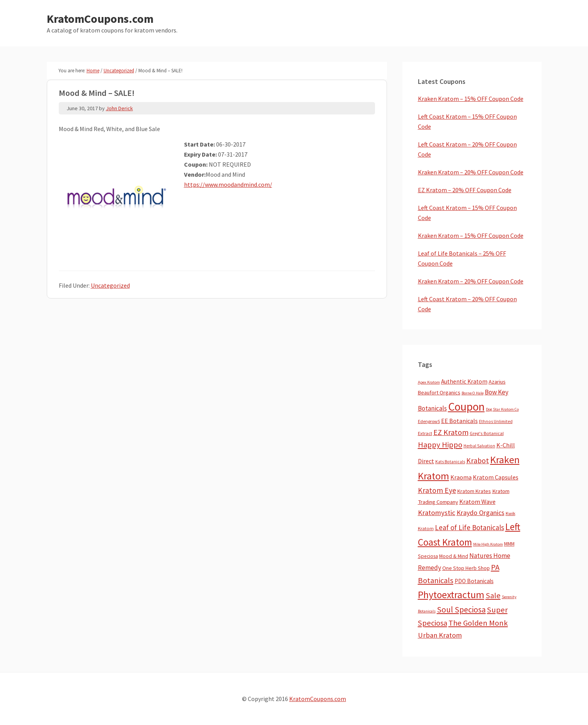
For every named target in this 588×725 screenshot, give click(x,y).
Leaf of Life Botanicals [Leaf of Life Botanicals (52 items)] (470, 527)
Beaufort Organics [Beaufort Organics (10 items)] (439, 392)
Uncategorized (110, 285)
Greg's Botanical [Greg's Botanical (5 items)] (487, 433)
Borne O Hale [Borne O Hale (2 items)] (473, 393)
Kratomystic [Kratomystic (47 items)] (437, 513)
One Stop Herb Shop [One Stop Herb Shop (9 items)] (466, 568)
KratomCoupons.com (100, 19)
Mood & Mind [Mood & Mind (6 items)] (454, 556)
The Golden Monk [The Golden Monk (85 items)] (478, 623)
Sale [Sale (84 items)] (493, 595)
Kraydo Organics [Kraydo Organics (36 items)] (481, 513)
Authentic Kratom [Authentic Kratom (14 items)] (464, 381)
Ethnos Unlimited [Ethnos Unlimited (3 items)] (496, 421)
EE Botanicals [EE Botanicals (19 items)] (459, 421)
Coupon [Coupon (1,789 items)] (466, 407)
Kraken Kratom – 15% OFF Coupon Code (471, 99)
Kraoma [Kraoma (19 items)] (461, 477)
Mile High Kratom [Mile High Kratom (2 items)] (488, 544)
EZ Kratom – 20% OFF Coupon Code (465, 190)
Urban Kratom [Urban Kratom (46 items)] (440, 635)
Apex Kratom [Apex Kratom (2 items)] (429, 382)
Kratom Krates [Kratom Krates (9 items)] (474, 491)
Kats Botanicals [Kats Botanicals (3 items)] (450, 462)
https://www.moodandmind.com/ (228, 184)
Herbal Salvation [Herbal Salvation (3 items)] (479, 446)
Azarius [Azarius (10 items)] (497, 382)
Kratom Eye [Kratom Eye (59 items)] (437, 490)
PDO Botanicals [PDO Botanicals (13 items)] (474, 581)
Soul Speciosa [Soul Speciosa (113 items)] (461, 610)
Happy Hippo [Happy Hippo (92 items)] (440, 445)
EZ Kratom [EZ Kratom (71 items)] (451, 432)
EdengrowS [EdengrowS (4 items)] (429, 421)
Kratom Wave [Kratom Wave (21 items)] (477, 502)
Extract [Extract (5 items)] (425, 433)
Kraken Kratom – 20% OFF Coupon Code (471, 172)
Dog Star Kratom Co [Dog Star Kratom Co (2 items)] (502, 409)
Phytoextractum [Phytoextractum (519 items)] (451, 595)
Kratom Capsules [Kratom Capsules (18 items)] (496, 477)
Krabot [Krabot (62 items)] (478, 461)
